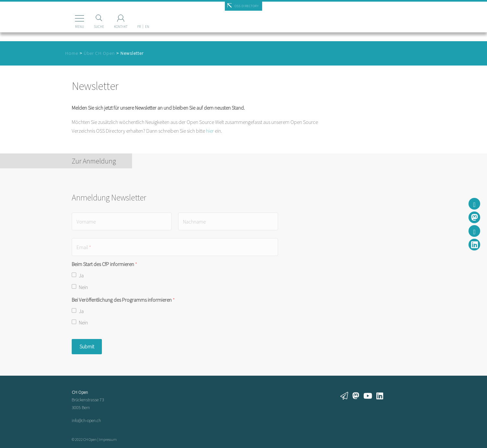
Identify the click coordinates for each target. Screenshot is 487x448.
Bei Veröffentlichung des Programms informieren (123, 300)
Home (72, 53)
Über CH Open (99, 53)
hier (210, 131)
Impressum (108, 439)
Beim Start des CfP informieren (104, 264)
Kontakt (111, 27)
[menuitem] (129, 16)
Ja (81, 275)
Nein (83, 287)
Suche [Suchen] (89, 27)
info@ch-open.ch (86, 420)
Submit (87, 346)
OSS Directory (247, 6)
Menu (70, 27)
